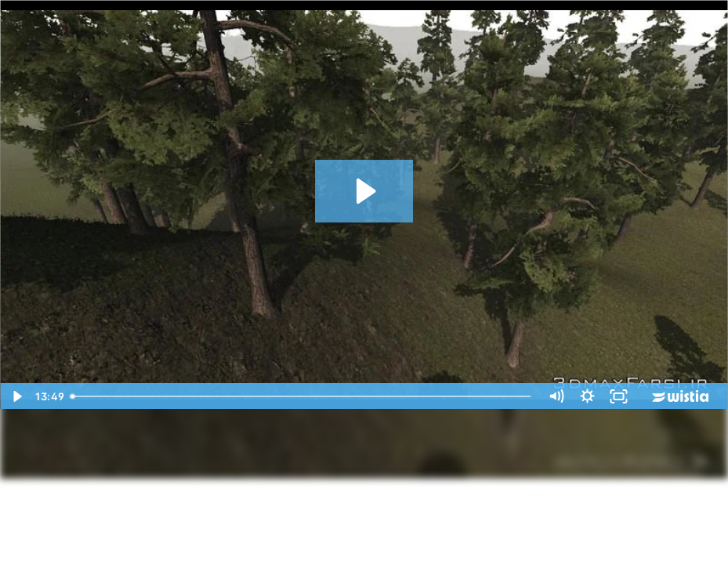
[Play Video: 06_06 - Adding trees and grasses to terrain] (364, 191)
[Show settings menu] (587, 396)
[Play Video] (16, 396)
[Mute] (556, 396)
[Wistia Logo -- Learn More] (681, 396)
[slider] (302, 396)
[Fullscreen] (618, 396)
